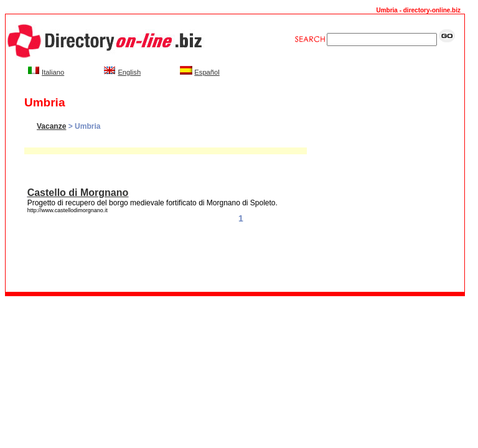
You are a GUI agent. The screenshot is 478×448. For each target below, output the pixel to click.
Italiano (53, 72)
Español (207, 72)
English (129, 72)
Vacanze (51, 126)
